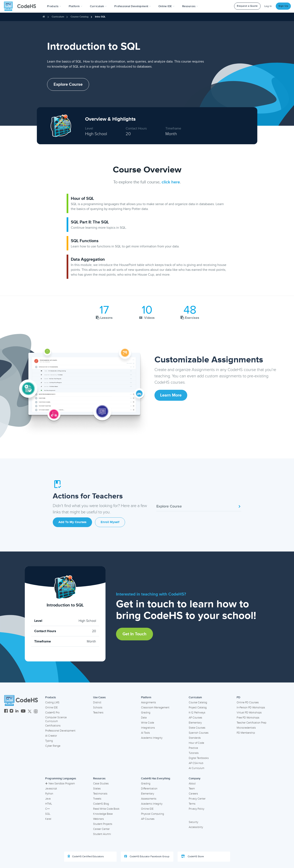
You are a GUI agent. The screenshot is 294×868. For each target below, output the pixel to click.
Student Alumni (102, 834)
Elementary (195, 723)
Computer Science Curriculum (56, 719)
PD (238, 697)
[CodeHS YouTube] (23, 711)
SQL (48, 814)
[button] (54, 6)
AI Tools (145, 733)
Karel (48, 819)
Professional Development (60, 731)
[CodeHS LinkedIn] (17, 711)
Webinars (98, 819)
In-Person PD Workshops (251, 708)
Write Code (148, 723)
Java (48, 799)
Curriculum (58, 17)
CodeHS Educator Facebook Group (147, 856)
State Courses (197, 728)
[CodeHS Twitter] (30, 711)
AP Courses (195, 718)
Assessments (149, 799)
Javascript (51, 789)
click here (171, 182)
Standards (195, 738)
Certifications (53, 726)
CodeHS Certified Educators (86, 856)
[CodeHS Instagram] (11, 711)
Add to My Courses (72, 522)
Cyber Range (53, 746)
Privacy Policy (196, 809)
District (97, 702)
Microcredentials (246, 728)
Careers (193, 794)
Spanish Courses (199, 733)
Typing (49, 741)
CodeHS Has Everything (156, 779)
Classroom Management (155, 708)
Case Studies (101, 784)
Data (144, 718)
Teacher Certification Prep (251, 723)
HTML (49, 804)
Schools (98, 708)
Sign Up (283, 6)
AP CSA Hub (196, 763)
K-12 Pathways (197, 713)
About (192, 784)
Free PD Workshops (248, 718)
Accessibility (196, 827)
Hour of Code (196, 743)
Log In (268, 6)
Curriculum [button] (98, 6)
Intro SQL (100, 17)
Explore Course (68, 84)
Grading (146, 713)
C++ (47, 809)
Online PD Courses (248, 702)
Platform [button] (76, 6)
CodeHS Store (192, 856)
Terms (192, 804)
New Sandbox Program (60, 784)
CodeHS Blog (101, 804)
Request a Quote (247, 6)
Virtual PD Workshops (249, 713)
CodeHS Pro (52, 713)
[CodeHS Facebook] (6, 711)
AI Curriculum (196, 768)
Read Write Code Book (106, 809)
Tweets (97, 799)
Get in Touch (134, 634)
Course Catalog (80, 17)
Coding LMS (52, 702)
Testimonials (100, 794)
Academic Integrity (152, 738)
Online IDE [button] (167, 6)
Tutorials (194, 753)
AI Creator (51, 736)
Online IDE (51, 708)
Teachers (98, 713)
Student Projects (103, 824)
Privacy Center (197, 799)
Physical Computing (152, 814)
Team (192, 789)
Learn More (171, 395)
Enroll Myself (110, 522)
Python (49, 794)
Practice (193, 748)
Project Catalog (198, 708)
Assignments (148, 702)
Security (193, 822)
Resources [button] (190, 6)
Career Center (101, 829)
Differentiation (149, 789)
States (97, 789)
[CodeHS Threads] (36, 711)
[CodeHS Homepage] (22, 6)
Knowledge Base (103, 814)
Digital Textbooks (199, 758)
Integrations (148, 728)
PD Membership (246, 733)
